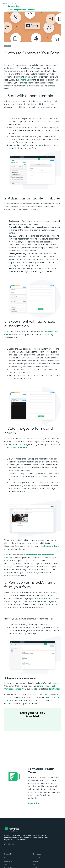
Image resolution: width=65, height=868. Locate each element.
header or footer (52, 546)
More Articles (34, 803)
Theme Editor (26, 80)
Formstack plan (42, 599)
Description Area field (16, 447)
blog (33, 689)
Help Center (54, 689)
